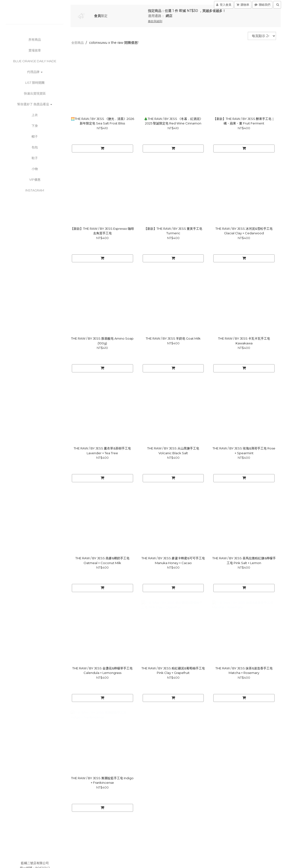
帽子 (35, 136)
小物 (35, 169)
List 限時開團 (35, 83)
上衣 (35, 115)
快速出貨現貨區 (35, 93)
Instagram (35, 190)
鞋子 (35, 158)
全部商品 (78, 43)
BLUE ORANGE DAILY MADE (35, 61)
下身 (35, 126)
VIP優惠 (35, 179)
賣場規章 (35, 50)
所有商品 (35, 39)
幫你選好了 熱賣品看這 (35, 104)
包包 (35, 147)
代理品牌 (35, 72)
